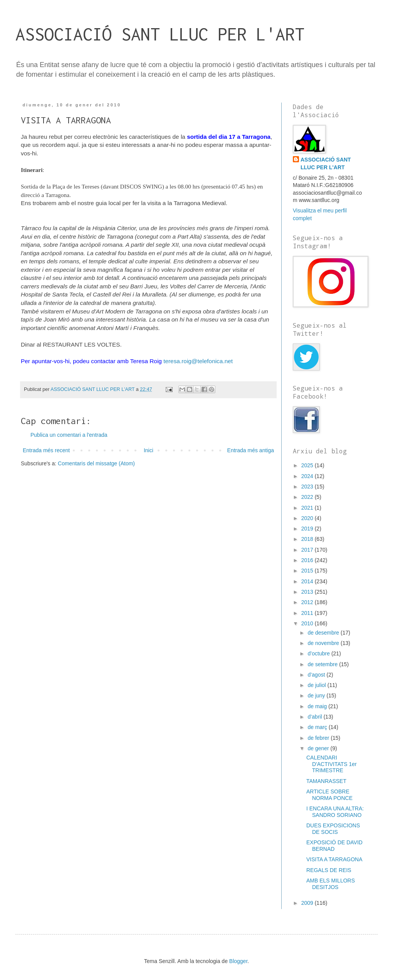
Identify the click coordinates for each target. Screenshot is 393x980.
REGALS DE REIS (329, 870)
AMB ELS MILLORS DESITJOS (331, 884)
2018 (308, 539)
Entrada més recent (46, 450)
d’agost (317, 675)
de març (318, 727)
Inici (149, 450)
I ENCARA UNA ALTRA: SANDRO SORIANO (335, 812)
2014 (308, 581)
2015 (308, 571)
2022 (308, 497)
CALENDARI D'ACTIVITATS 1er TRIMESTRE (332, 764)
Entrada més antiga (251, 450)
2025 (308, 465)
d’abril (315, 717)
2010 (308, 623)
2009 (308, 903)
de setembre (323, 664)
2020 (308, 518)
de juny (317, 695)
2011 (308, 613)
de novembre (324, 643)
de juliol (317, 685)
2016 (308, 560)
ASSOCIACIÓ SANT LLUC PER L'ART (160, 34)
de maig (318, 706)
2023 (308, 487)
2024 (308, 476)
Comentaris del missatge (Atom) (96, 463)
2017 (308, 550)
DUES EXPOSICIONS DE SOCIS (333, 829)
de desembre (324, 633)
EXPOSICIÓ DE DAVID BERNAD (334, 846)
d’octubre (319, 653)
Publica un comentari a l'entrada (69, 435)
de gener (319, 748)
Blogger (238, 961)
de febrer (319, 738)
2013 (308, 592)
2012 (308, 602)
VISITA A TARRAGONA (334, 859)
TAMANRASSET (326, 781)
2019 (308, 529)
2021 (308, 508)
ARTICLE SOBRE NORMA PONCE (329, 795)
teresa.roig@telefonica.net (198, 361)
